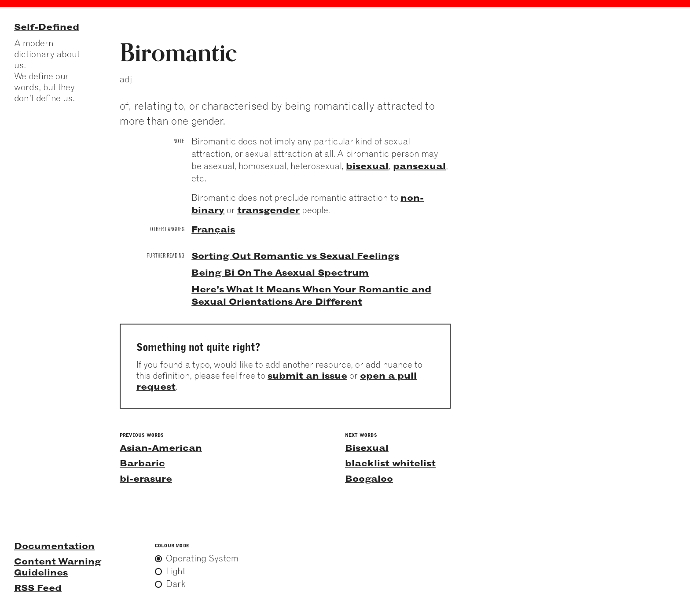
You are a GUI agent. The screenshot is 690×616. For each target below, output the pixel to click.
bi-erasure (146, 478)
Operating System (202, 558)
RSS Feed (38, 588)
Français (213, 229)
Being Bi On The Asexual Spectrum (280, 272)
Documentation (54, 546)
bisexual (367, 166)
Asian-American (161, 448)
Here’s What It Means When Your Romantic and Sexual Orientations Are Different (311, 295)
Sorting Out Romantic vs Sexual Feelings (295, 256)
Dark (176, 584)
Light (176, 571)
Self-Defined (47, 27)
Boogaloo (369, 478)
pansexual (419, 166)
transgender (268, 210)
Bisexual (367, 448)
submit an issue (307, 375)
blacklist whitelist (390, 463)
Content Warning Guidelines (58, 567)
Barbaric (142, 463)
